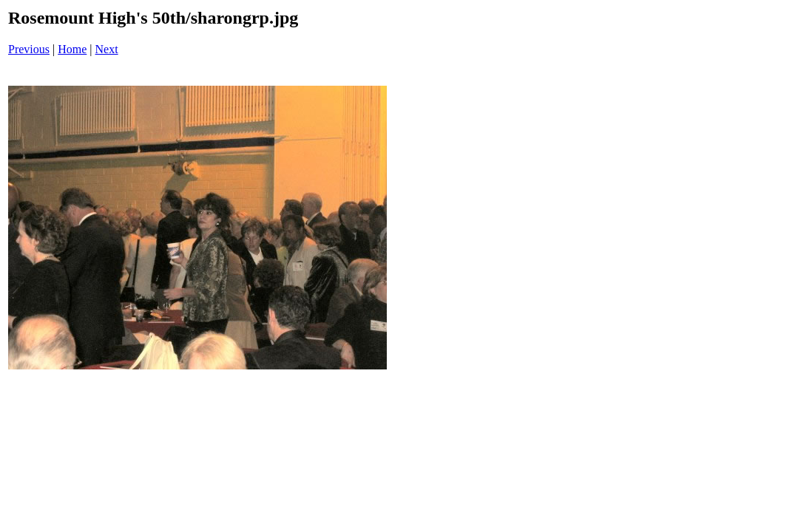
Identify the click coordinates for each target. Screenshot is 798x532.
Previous (29, 49)
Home (72, 49)
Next (107, 49)
